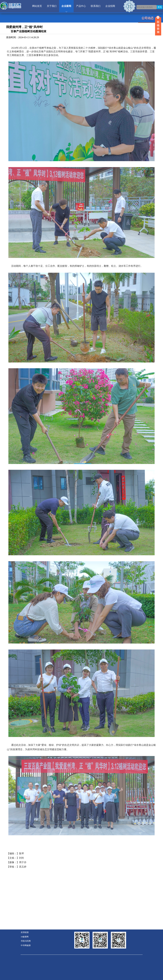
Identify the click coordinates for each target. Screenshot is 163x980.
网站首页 (37, 6)
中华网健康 (26, 945)
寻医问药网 (26, 941)
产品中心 (81, 6)
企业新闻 (66, 6)
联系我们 (96, 6)
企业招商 (110, 6)
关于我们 (52, 6)
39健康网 (25, 937)
